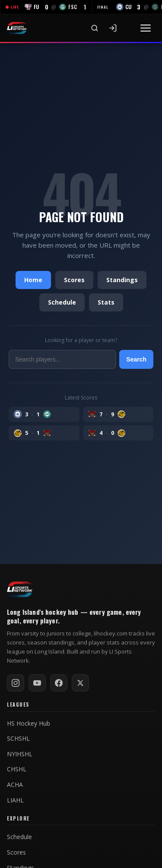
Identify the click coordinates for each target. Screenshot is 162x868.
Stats (106, 302)
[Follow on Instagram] (16, 683)
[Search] (95, 28)
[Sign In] (113, 28)
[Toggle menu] (146, 28)
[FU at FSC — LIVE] (46, 7)
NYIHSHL (20, 754)
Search (136, 359)
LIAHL (15, 800)
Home (33, 280)
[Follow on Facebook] (59, 683)
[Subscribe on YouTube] (37, 683)
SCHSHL (18, 739)
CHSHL (17, 769)
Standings (122, 280)
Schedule (62, 302)
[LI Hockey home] (20, 589)
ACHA (15, 785)
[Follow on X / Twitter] (80, 683)
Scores (74, 280)
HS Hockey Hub (29, 723)
